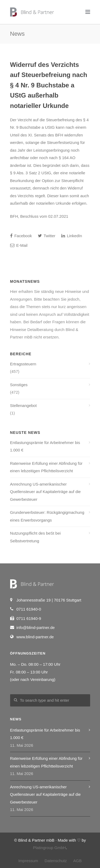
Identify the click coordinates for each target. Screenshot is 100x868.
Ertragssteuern (23, 364)
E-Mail (19, 245)
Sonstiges (19, 385)
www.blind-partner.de (35, 637)
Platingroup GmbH (49, 848)
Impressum (28, 861)
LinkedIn (72, 236)
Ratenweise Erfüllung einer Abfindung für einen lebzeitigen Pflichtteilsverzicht (46, 467)
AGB (78, 861)
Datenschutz (56, 861)
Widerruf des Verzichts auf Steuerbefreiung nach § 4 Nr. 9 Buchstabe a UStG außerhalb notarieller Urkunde (49, 85)
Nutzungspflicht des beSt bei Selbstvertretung (35, 537)
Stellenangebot (23, 405)
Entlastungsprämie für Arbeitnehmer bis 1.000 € (45, 446)
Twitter (47, 236)
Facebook (21, 236)
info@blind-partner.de (36, 627)
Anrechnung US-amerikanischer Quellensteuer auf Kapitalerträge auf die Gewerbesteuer (45, 492)
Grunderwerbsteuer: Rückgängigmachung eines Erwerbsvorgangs (47, 516)
